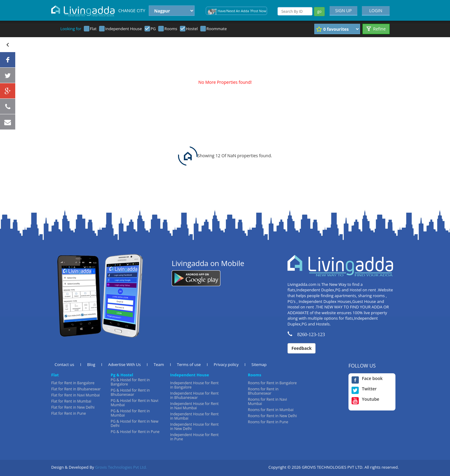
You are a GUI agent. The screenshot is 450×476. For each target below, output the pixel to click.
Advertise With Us (125, 364)
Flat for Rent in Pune (69, 413)
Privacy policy (226, 364)
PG (153, 29)
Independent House (123, 29)
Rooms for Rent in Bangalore (272, 383)
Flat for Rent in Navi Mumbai (75, 395)
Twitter (364, 389)
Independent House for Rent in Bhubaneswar (194, 395)
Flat (93, 29)
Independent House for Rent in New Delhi (194, 426)
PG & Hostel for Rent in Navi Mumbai (134, 403)
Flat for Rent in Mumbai (71, 401)
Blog (91, 364)
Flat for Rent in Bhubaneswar (76, 389)
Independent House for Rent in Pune (194, 437)
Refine (376, 29)
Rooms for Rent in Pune (268, 422)
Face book (367, 378)
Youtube (365, 399)
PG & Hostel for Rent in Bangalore (130, 382)
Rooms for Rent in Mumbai (271, 410)
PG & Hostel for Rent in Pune (135, 432)
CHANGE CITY (132, 11)
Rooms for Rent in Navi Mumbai (267, 401)
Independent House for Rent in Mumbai (194, 416)
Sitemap (259, 364)
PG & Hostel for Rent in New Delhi (135, 423)
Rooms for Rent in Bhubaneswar (263, 391)
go (320, 11)
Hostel (192, 29)
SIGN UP (343, 11)
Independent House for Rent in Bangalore (194, 385)
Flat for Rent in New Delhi (73, 407)
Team (159, 364)
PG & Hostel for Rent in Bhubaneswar (130, 392)
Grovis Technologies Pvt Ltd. (121, 467)
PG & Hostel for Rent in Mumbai (130, 413)
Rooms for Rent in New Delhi (272, 416)
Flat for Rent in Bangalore (73, 383)
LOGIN (376, 11)
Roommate (217, 29)
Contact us (64, 364)
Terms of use (189, 364)
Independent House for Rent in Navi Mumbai (194, 406)
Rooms (171, 29)
